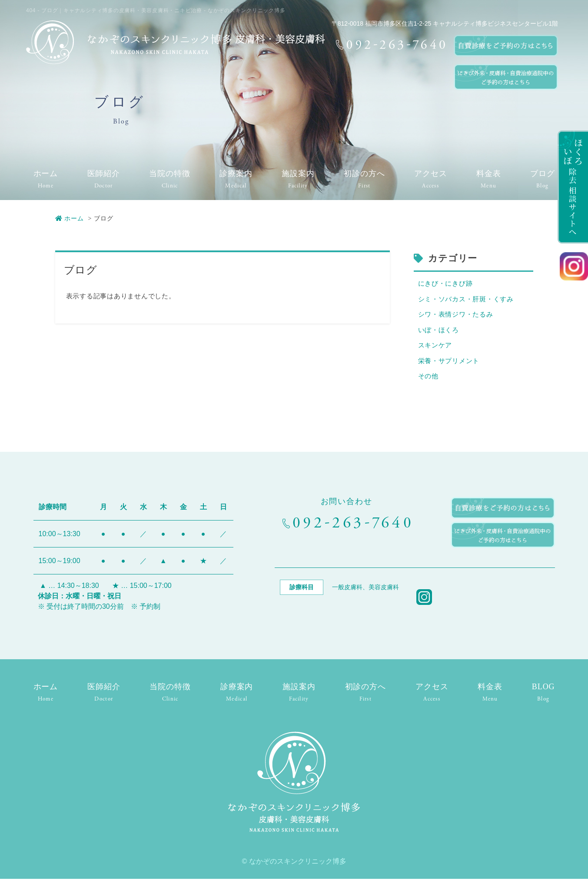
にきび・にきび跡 (445, 284)
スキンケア (435, 347)
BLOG (543, 689)
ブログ (543, 174)
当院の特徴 (170, 174)
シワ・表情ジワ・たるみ (456, 315)
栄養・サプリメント (449, 363)
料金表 (489, 174)
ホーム (46, 174)
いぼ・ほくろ (439, 331)
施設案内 (298, 174)
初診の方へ (364, 174)
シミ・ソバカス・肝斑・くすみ (466, 300)
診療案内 (236, 174)
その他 (428, 379)
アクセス (431, 174)
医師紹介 (104, 174)
